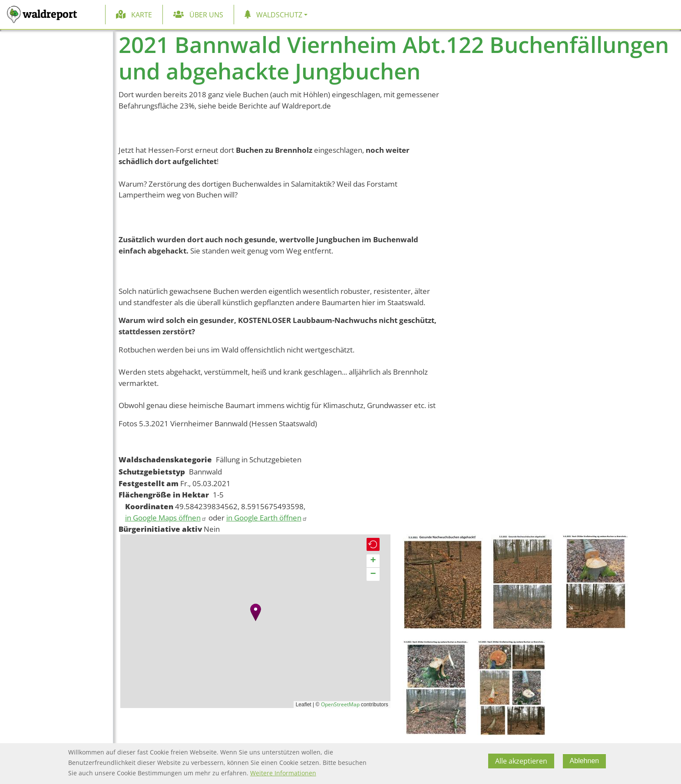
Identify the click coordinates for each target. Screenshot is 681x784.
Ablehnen (585, 761)
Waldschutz (279, 15)
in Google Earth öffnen (267, 518)
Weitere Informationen (283, 773)
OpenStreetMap (340, 704)
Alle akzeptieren (521, 761)
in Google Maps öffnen (166, 518)
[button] (256, 612)
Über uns (206, 15)
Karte (142, 15)
